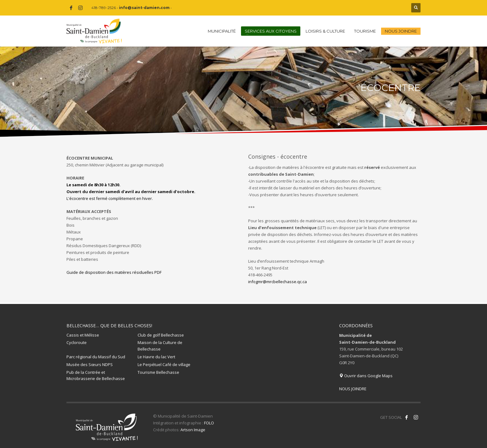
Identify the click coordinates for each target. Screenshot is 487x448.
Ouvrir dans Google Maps (366, 376)
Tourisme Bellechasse (158, 372)
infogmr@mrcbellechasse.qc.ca (278, 282)
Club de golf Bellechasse (161, 335)
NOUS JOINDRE (353, 389)
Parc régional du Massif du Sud (96, 357)
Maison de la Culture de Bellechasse (160, 346)
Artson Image (193, 430)
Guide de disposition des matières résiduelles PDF (114, 272)
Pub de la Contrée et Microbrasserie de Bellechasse (96, 376)
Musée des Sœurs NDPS (90, 364)
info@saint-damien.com (144, 8)
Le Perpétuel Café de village (164, 364)
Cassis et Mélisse (83, 335)
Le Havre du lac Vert (156, 357)
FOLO (209, 423)
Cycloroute (77, 342)
